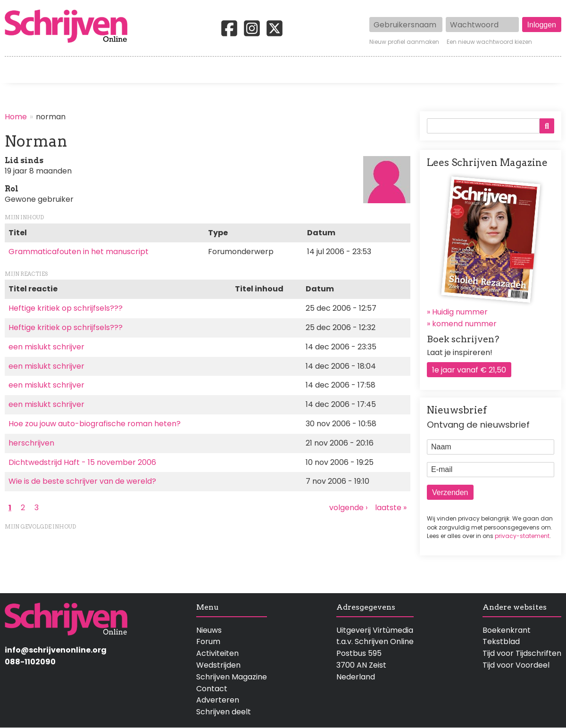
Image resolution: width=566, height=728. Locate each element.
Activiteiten (337, 70)
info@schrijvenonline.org (56, 650)
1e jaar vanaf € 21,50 (469, 370)
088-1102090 (30, 662)
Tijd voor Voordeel (516, 665)
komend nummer (464, 324)
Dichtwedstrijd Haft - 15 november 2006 (82, 462)
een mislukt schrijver (46, 347)
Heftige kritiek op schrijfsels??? (66, 308)
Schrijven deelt (224, 712)
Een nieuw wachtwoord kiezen (489, 42)
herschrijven (31, 443)
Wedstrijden (252, 70)
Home (17, 70)
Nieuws (209, 630)
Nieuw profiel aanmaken (404, 42)
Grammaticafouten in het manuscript (79, 252)
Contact (546, 70)
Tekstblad (501, 641)
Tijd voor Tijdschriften (522, 653)
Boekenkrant (507, 630)
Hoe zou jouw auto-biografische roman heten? (95, 424)
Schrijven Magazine (232, 677)
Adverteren (218, 700)
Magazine (418, 70)
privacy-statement (522, 536)
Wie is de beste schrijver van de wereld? (82, 481)
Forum (208, 641)
